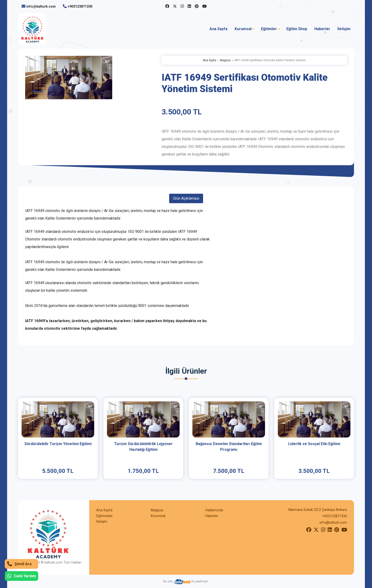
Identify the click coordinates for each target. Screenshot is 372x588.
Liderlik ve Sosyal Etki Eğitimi (314, 444)
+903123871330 (80, 7)
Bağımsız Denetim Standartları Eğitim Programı (229, 447)
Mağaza (225, 60)
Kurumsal (243, 29)
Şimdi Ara (19, 564)
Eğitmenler (105, 516)
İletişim (344, 29)
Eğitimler (269, 29)
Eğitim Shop (297, 29)
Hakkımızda (214, 510)
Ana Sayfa (219, 29)
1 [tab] (38, 92)
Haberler (322, 29)
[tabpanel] (91, 78)
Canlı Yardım (21, 576)
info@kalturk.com (41, 7)
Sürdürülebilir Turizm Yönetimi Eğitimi (58, 444)
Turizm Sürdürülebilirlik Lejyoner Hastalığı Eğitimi (143, 447)
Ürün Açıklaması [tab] (186, 198)
